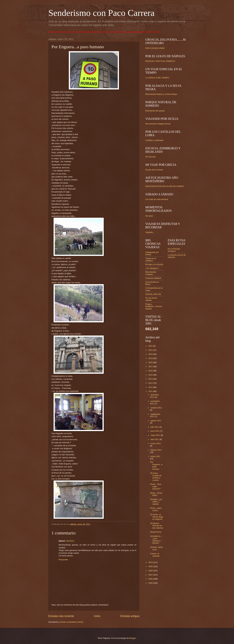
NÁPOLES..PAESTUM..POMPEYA (160, 61)
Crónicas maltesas (153, 278)
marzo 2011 (156, 443)
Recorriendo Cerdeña (151, 273)
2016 (151, 371)
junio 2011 (155, 431)
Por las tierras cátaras (151, 299)
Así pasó (149, 216)
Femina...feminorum (156, 548)
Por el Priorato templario (174, 250)
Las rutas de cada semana (157, 199)
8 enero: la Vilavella (155, 555)
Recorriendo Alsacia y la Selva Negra (161, 94)
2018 (151, 362)
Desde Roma (156, 532)
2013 (151, 383)
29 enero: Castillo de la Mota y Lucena (156, 477)
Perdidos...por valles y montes (156, 502)
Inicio (97, 616)
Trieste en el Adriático (151, 260)
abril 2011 (155, 439)
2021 (151, 350)
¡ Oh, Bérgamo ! (152, 268)
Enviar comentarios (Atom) (72, 622)
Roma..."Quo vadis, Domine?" (156, 486)
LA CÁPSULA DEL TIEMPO (157, 78)
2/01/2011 (70, 541)
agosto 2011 (156, 421)
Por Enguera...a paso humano (156, 465)
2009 (151, 566)
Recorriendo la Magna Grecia (158, 124)
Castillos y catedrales (154, 140)
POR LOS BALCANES (155, 48)
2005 (151, 583)
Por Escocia (151, 157)
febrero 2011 (156, 450)
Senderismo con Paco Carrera (101, 13)
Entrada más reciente (61, 616)
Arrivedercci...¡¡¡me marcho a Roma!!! (156, 540)
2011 (151, 391)
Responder (63, 560)
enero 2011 (155, 456)
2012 (151, 387)
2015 (151, 375)
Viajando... (150, 232)
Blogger (133, 638)
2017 (151, 366)
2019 (151, 358)
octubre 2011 (156, 408)
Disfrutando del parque (155, 111)
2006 (151, 579)
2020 (151, 354)
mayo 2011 (156, 435)
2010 (151, 562)
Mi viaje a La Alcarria (154, 264)
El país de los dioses (154, 170)
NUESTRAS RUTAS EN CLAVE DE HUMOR (164, 186)
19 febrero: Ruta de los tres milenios (157, 526)
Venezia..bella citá (153, 294)
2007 (151, 575)
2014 (151, 379)
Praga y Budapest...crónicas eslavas (154, 306)
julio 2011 (155, 427)
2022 (151, 346)
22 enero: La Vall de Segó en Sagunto (157, 517)
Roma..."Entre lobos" (156, 494)
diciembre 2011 (154, 396)
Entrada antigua (130, 616)
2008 (151, 571)
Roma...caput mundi (156, 509)
